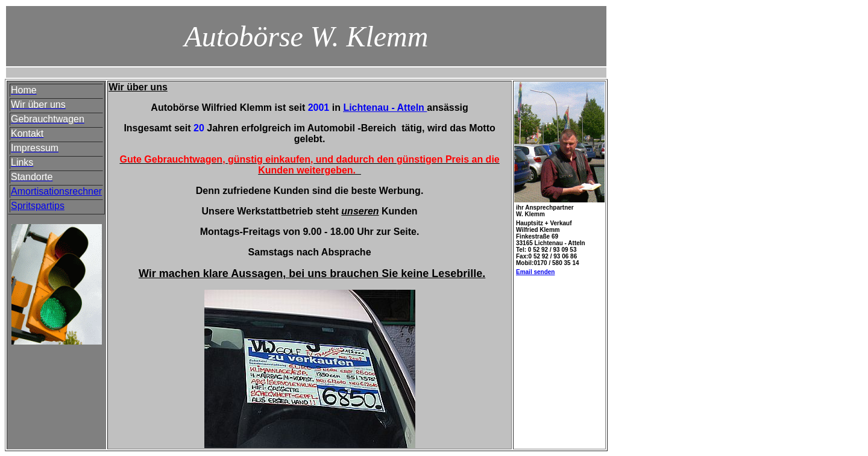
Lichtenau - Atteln (384, 108)
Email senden (535, 272)
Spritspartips (38, 206)
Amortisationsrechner (56, 191)
